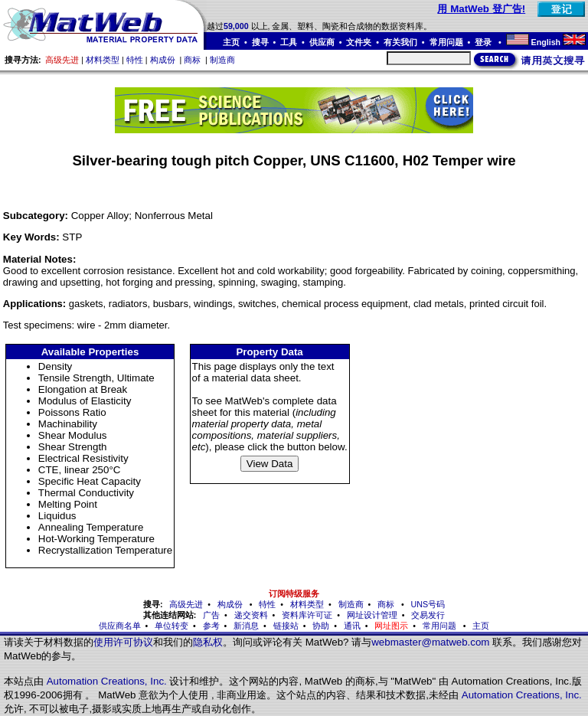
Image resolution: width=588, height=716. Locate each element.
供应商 (322, 42)
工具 (289, 42)
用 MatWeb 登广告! (481, 9)
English (546, 42)
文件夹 (359, 42)
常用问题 (446, 42)
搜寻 (260, 42)
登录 (484, 42)
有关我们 (400, 42)
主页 (231, 42)
